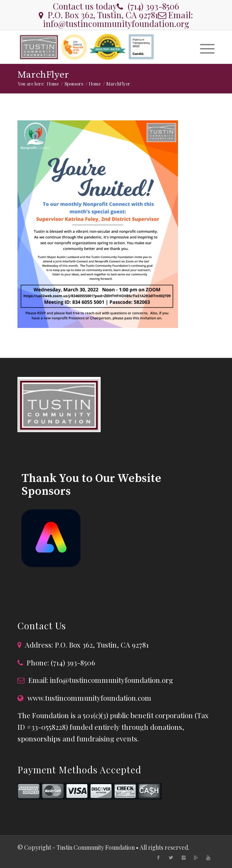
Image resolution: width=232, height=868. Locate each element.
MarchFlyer (43, 75)
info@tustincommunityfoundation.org (116, 23)
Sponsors (74, 84)
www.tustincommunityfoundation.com (89, 698)
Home (53, 84)
